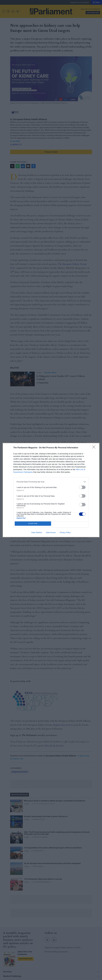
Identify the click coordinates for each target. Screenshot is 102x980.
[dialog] (51, 490)
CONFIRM (33, 524)
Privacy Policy (65, 532)
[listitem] (51, 482)
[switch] (82, 487)
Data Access (51, 532)
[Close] (95, 448)
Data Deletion (37, 532)
